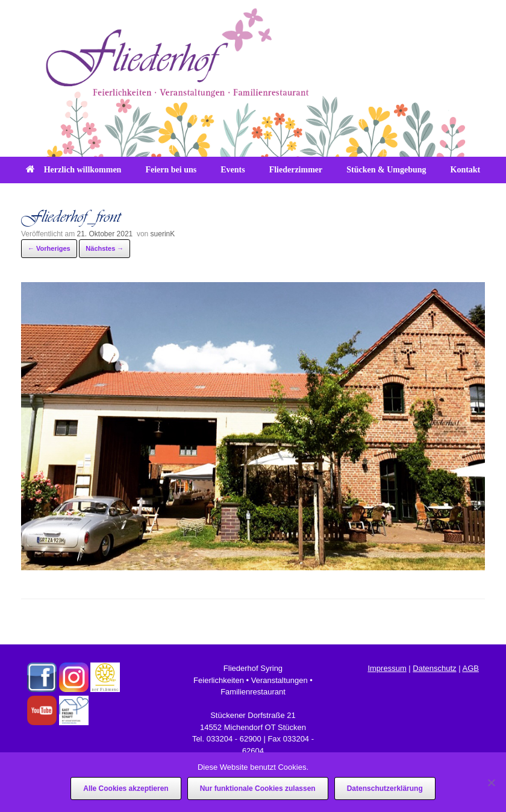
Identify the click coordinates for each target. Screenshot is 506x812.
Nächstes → (105, 248)
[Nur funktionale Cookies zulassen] (491, 782)
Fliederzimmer (296, 170)
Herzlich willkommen (74, 170)
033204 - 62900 (234, 739)
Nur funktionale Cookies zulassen (258, 788)
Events (233, 170)
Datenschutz (434, 668)
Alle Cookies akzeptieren (126, 788)
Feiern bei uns (171, 170)
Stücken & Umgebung (386, 170)
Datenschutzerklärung (385, 788)
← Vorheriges (49, 248)
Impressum (387, 668)
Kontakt (466, 170)
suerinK (163, 234)
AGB (470, 668)
